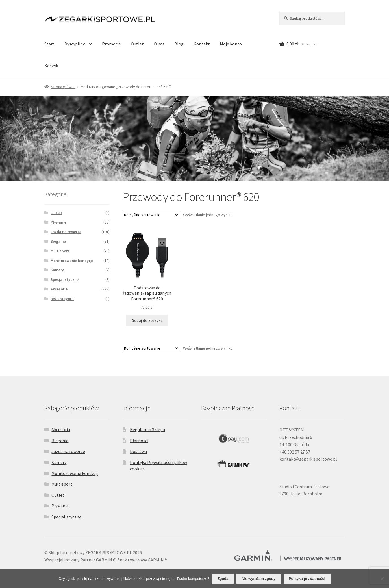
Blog (179, 44)
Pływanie (58, 222)
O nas (159, 44)
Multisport (60, 251)
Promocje (111, 44)
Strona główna (63, 87)
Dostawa (138, 451)
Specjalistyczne (65, 279)
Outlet (137, 44)
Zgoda (223, 579)
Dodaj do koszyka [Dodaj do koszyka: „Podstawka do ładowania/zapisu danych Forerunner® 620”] (147, 320)
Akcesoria (59, 289)
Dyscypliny (75, 44)
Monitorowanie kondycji (72, 261)
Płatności (139, 441)
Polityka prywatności (307, 579)
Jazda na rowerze (66, 232)
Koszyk (51, 66)
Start (49, 44)
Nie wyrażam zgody (258, 579)
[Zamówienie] (151, 215)
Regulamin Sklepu (147, 429)
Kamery (57, 270)
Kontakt (202, 44)
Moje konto (231, 44)
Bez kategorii (62, 299)
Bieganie (58, 241)
